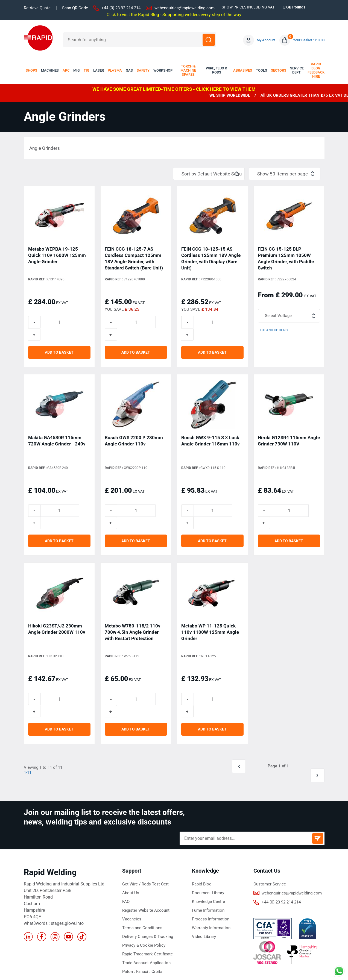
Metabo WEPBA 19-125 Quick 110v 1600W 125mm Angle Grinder (57, 255)
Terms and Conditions (142, 885)
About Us (131, 850)
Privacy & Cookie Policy (144, 902)
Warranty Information (211, 885)
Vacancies (132, 876)
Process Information (211, 876)
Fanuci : (144, 928)
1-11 (28, 737)
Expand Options (274, 330)
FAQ (126, 858)
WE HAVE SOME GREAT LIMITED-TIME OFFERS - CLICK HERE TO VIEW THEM (174, 89)
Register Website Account (146, 867)
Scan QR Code (75, 8)
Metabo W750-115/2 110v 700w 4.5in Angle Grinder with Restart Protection (133, 608)
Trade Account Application (146, 920)
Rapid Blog (202, 841)
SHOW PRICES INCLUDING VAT (248, 7)
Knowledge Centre (208, 858)
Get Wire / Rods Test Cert (145, 841)
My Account (266, 40)
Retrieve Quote (37, 8)
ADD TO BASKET (59, 340)
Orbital (157, 928)
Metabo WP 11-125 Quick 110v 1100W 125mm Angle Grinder (210, 608)
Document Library (208, 850)
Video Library (204, 893)
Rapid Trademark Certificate (147, 911)
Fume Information (208, 867)
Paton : (129, 928)
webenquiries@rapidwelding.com (185, 8)
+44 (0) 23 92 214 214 (121, 8)
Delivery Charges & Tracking (148, 893)
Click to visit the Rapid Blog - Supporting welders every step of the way (174, 14)
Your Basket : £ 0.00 (309, 40)
